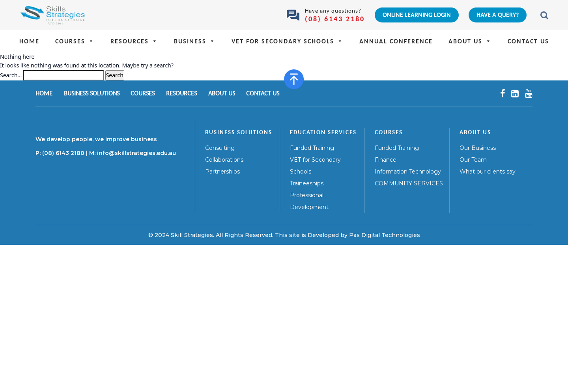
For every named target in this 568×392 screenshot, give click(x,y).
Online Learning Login (417, 15)
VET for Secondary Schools (288, 41)
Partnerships (222, 172)
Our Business (478, 148)
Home (29, 41)
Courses (75, 41)
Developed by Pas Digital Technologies (364, 235)
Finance (386, 160)
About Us (470, 41)
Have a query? (498, 15)
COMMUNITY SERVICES (409, 183)
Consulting (220, 148)
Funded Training (312, 148)
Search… (11, 75)
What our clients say (488, 172)
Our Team (473, 160)
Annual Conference (396, 41)
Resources (134, 41)
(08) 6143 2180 (335, 19)
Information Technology (408, 172)
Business (195, 41)
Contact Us (528, 41)
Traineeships (307, 183)
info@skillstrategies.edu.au (136, 153)
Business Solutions (92, 93)
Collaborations (224, 160)
